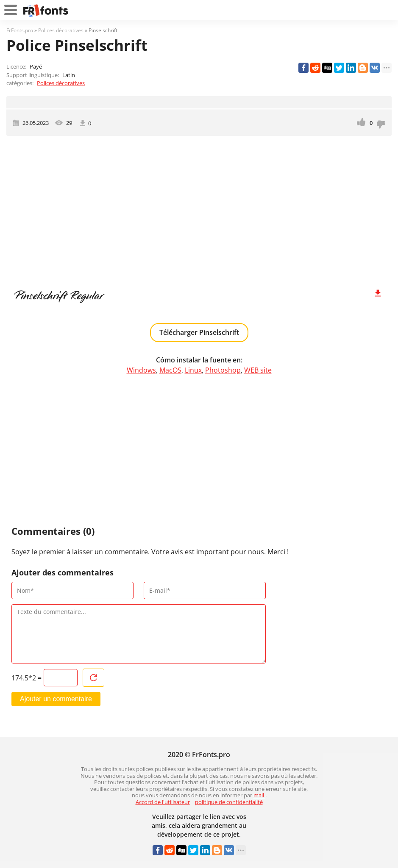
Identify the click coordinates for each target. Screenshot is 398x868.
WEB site (258, 370)
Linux (193, 370)
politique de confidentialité (229, 802)
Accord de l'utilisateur (163, 802)
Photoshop (223, 370)
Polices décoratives (61, 83)
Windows (141, 370)
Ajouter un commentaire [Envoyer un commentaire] (56, 699)
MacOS (170, 370)
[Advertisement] (199, 208)
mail (259, 795)
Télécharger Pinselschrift (199, 332)
